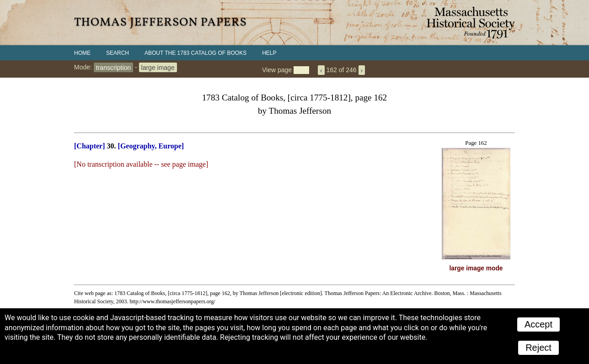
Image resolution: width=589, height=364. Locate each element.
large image (158, 67)
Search (118, 53)
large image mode (476, 268)
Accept (538, 324)
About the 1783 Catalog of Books (195, 53)
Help (269, 53)
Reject (538, 348)
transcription (113, 67)
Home (82, 53)
